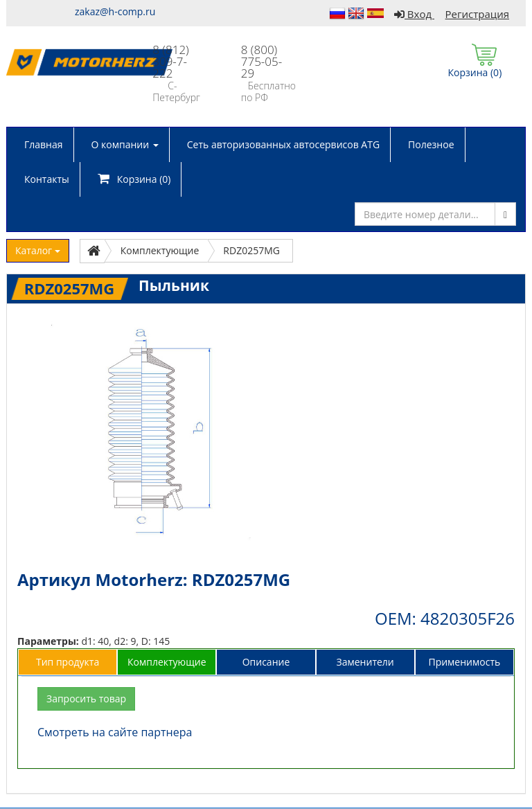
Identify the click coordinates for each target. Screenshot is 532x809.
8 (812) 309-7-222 (170, 61)
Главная (44, 144)
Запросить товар (86, 699)
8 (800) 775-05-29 (261, 61)
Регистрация (477, 14)
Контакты (47, 179)
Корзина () (134, 179)
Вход (414, 14)
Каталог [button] (38, 250)
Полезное (431, 144)
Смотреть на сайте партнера (115, 732)
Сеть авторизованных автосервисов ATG (283, 144)
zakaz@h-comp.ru (115, 11)
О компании (125, 144)
